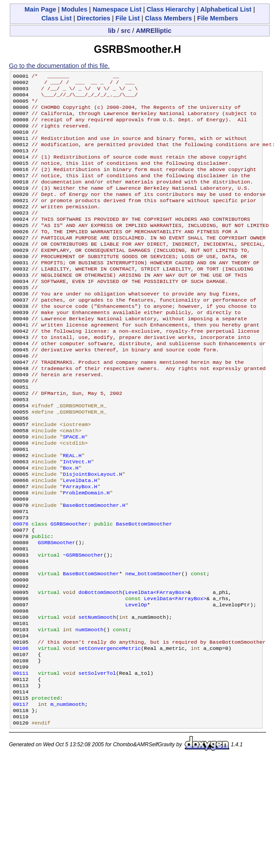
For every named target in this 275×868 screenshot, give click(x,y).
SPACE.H (74, 489)
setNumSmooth (97, 695)
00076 (21, 589)
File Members (218, 18)
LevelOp (136, 681)
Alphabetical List (226, 9)
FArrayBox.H (80, 546)
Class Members (169, 18)
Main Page (40, 9)
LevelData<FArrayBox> (157, 667)
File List (128, 18)
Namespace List (117, 9)
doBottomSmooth (100, 667)
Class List (57, 18)
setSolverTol (97, 759)
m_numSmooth (67, 795)
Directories (94, 18)
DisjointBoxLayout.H (92, 532)
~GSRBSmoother (83, 624)
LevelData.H (80, 539)
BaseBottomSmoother (144, 589)
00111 (21, 759)
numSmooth (89, 709)
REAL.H (72, 510)
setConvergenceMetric (109, 731)
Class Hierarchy (171, 9)
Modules (74, 9)
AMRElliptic (154, 31)
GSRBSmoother (69, 589)
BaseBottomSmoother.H (94, 567)
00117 (21, 795)
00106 (21, 731)
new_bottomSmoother (153, 645)
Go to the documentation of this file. (59, 66)
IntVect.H (77, 518)
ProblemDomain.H (86, 553)
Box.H (71, 525)
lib (112, 31)
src (126, 31)
